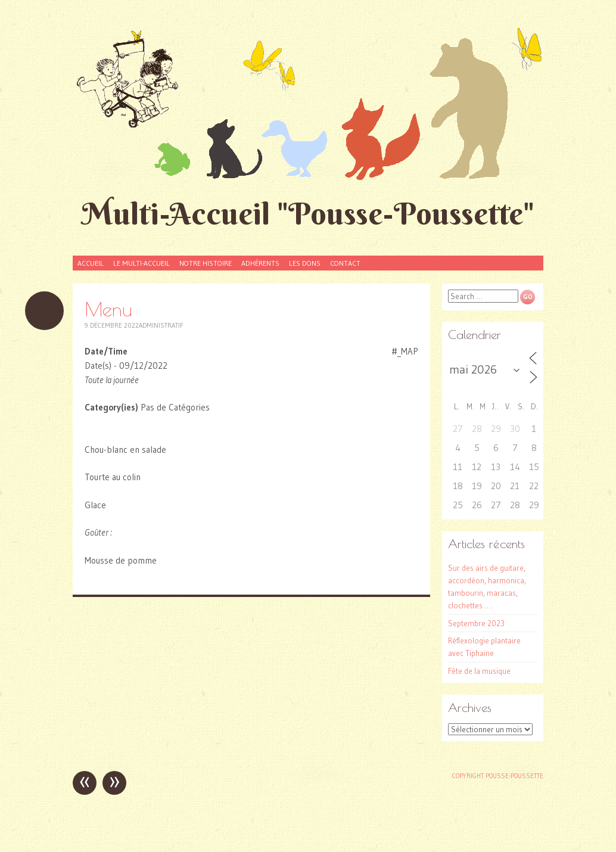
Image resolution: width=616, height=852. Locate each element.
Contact (345, 263)
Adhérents (260, 263)
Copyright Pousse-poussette (498, 776)
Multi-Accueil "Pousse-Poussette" (308, 214)
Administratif (161, 325)
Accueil (91, 263)
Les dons (305, 263)
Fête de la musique (479, 671)
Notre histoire (206, 263)
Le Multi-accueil (141, 263)
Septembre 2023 (476, 623)
